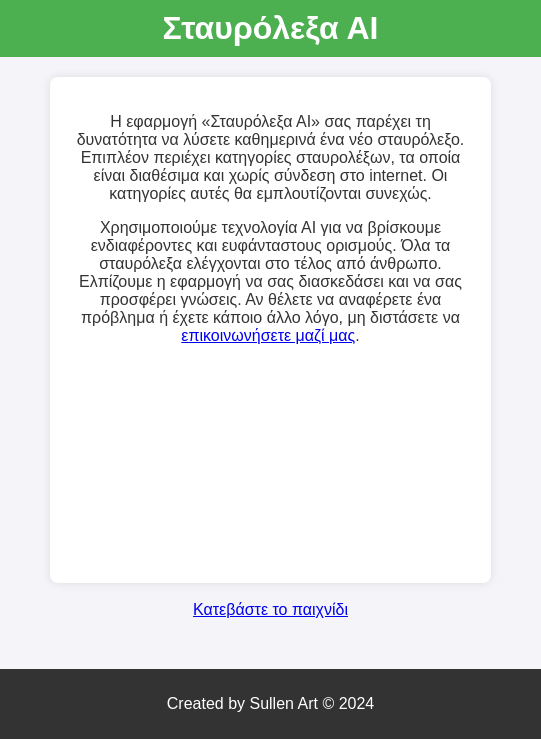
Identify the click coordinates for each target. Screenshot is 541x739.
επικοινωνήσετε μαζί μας (268, 335)
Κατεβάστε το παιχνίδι (270, 609)
